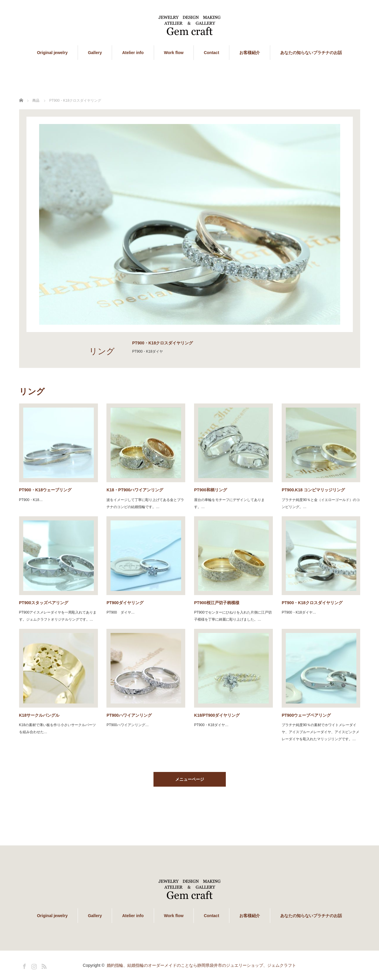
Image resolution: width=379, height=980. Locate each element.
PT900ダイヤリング (125, 603)
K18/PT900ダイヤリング (217, 715)
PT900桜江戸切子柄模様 (219, 603)
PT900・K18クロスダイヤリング (312, 603)
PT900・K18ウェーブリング (45, 490)
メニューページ (190, 779)
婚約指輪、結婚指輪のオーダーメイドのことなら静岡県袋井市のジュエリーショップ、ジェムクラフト (201, 965)
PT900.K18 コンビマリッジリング (313, 490)
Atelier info (133, 53)
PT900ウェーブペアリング (306, 715)
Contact (211, 53)
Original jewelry (52, 53)
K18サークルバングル (39, 715)
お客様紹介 (250, 53)
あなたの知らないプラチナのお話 (311, 53)
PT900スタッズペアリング (44, 603)
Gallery (95, 53)
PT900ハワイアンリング (129, 715)
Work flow (174, 53)
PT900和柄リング (210, 490)
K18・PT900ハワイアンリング (135, 490)
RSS (43, 965)
